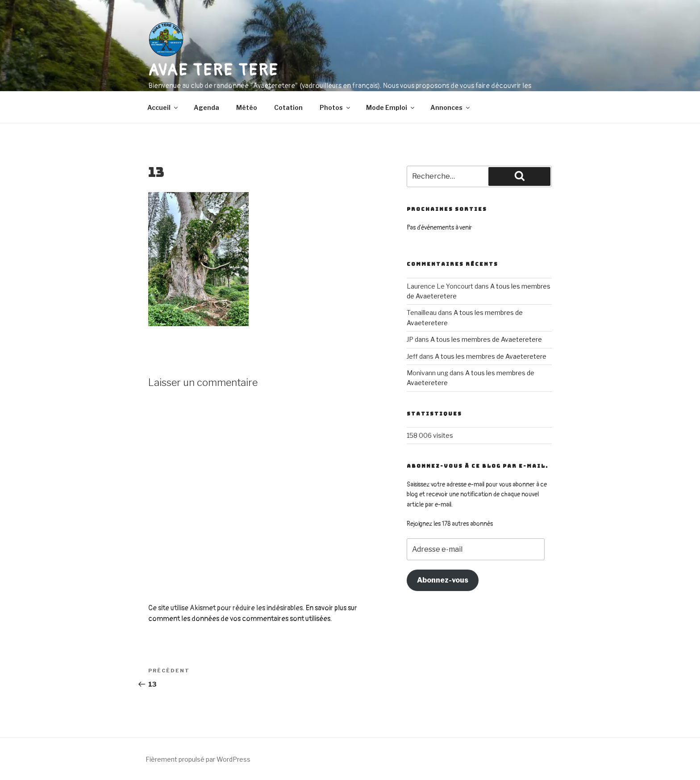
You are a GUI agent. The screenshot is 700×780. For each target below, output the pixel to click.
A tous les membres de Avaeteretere (486, 339)
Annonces (451, 107)
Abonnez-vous (443, 580)
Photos (335, 107)
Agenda (206, 107)
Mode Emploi (391, 107)
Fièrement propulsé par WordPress (198, 759)
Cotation (288, 107)
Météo (247, 107)
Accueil (163, 107)
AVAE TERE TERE (213, 70)
